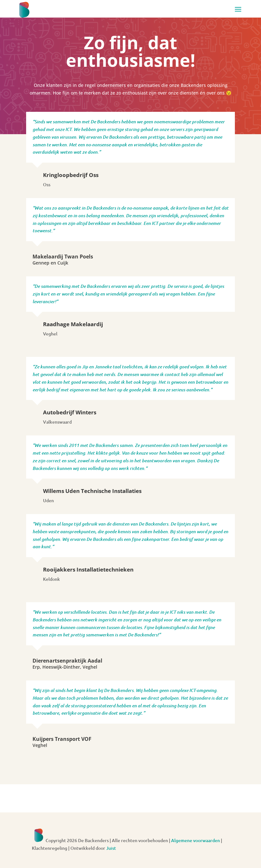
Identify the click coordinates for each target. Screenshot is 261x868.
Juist (111, 848)
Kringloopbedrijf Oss (71, 175)
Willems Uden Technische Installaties (92, 491)
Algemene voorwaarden (196, 840)
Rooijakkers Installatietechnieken (88, 569)
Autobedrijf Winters (70, 412)
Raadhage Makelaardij (73, 324)
